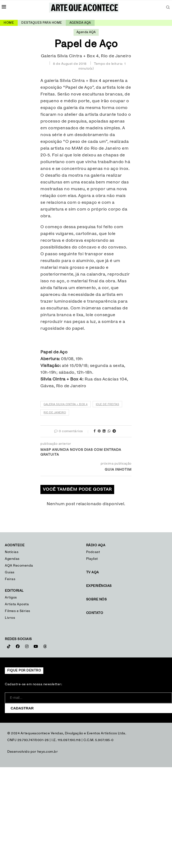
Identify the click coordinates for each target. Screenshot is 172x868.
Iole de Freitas (108, 404)
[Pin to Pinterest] (99, 431)
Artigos (11, 598)
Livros (10, 618)
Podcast (93, 552)
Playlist (92, 559)
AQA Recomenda (19, 566)
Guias (10, 572)
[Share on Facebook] (95, 431)
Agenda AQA (80, 23)
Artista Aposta (17, 604)
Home (9, 23)
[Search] (168, 7)
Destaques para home (42, 23)
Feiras (10, 579)
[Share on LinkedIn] (104, 431)
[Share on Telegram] (114, 431)
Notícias (12, 552)
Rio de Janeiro (55, 412)
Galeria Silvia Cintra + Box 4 (66, 404)
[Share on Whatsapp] (109, 431)
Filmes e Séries (18, 611)
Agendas (12, 559)
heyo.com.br (48, 752)
